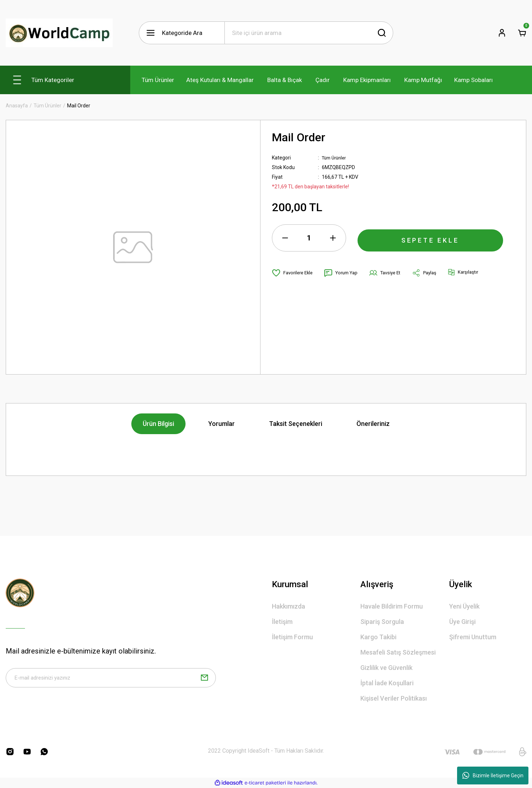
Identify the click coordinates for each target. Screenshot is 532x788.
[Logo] (59, 33)
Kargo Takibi (378, 637)
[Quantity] (309, 238)
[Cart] (522, 33)
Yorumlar (222, 424)
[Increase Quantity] (333, 238)
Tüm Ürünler (336, 158)
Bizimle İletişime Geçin (493, 776)
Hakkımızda (288, 606)
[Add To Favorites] (294, 273)
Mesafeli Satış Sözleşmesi (398, 652)
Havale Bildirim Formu (392, 606)
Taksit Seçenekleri (296, 424)
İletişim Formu (292, 637)
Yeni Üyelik (464, 606)
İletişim (282, 622)
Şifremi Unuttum (473, 637)
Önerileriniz (373, 424)
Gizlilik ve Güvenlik (386, 668)
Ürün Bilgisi (158, 424)
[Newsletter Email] (111, 680)
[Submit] (204, 680)
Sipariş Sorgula (382, 622)
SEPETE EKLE (430, 238)
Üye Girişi (462, 622)
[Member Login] (502, 33)
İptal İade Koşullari (387, 683)
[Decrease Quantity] (285, 238)
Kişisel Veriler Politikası (394, 698)
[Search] (309, 33)
